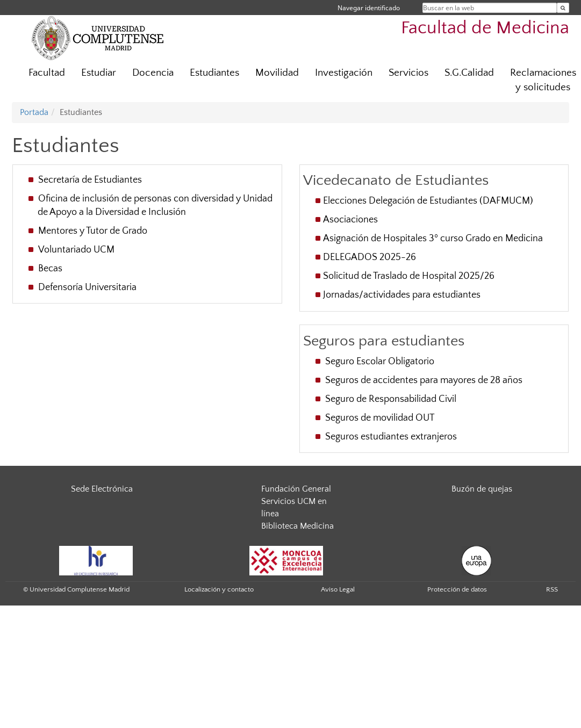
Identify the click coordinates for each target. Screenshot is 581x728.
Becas (51, 269)
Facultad (47, 73)
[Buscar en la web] (563, 8)
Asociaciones (352, 220)
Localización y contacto (219, 589)
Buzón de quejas (482, 489)
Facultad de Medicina (485, 28)
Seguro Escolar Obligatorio (380, 362)
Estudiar (99, 73)
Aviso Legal (338, 589)
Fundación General (296, 489)
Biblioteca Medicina (297, 526)
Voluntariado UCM (77, 250)
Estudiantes (214, 73)
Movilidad (277, 73)
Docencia (153, 73)
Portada (34, 112)
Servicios (408, 73)
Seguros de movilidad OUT (380, 418)
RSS (552, 589)
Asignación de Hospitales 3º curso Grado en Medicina (433, 239)
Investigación (344, 73)
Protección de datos (457, 589)
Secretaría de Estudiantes (91, 180)
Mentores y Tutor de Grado (94, 231)
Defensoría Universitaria (88, 287)
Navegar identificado (369, 8)
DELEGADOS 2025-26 (370, 257)
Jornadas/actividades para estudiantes (402, 295)
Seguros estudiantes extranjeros (391, 437)
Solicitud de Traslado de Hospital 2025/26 (409, 276)
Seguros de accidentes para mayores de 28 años (424, 380)
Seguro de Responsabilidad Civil (391, 399)
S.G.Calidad (469, 73)
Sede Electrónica (102, 489)
